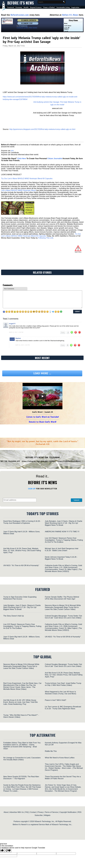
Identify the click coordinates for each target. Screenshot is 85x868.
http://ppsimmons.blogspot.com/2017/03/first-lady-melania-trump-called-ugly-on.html (42, 129)
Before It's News (21, 3)
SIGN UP (32, 489)
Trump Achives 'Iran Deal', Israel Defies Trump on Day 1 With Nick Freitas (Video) (63, 684)
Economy (19, 7)
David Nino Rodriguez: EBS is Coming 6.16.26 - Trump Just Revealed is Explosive (22, 522)
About (6, 812)
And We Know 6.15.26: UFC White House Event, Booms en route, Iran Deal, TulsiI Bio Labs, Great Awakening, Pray (20, 702)
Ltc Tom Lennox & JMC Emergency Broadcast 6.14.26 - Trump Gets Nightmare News (63, 708)
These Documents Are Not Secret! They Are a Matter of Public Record (63, 778)
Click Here (22, 159)
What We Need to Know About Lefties (60, 758)
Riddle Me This (51, 751)
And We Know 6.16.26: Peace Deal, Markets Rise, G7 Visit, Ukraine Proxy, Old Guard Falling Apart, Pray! (22, 550)
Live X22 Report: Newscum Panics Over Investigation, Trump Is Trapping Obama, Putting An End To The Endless (64, 540)
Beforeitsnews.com (20, 15)
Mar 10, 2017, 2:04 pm (23, 345)
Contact (33, 812)
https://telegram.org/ (31, 461)
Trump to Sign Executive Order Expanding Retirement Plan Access (20, 598)
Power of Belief (49, 7)
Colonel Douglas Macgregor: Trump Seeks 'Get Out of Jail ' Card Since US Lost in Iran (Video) (63, 617)
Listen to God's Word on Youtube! (43, 417)
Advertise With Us (17, 812)
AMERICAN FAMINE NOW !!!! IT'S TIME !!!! (62, 532)
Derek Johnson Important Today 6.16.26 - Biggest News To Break (61, 558)
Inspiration (75, 7)
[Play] (42, 396)
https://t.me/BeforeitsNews (69, 461)
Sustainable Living (63, 7)
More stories (33, 28)
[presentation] (54, 496)
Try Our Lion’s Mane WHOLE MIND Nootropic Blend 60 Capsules (27, 179)
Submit (76, 500)
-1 (68, 332)
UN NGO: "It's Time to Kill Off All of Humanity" (21, 565)
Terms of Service (51, 812)
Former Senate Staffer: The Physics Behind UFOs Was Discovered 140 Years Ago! (62, 598)
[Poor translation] (8, 851)
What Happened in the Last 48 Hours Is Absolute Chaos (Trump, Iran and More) (61, 693)
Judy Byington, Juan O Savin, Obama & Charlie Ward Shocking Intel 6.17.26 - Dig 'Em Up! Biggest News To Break (64, 523)
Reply (63, 332)
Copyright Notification (68, 812)
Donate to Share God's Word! (43, 422)
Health (26, 7)
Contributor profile (22, 28)
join (12, 151)
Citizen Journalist (55, 159)
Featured (11, 7)
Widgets (47, 815)
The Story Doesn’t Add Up (14, 616)
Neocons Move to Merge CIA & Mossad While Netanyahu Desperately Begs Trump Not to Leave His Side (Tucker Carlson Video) (63, 607)
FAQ (27, 812)
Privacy (41, 812)
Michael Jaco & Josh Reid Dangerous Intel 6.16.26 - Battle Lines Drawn (62, 550)
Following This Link (46, 238)
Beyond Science (36, 7)
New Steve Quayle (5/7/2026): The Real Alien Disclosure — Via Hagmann (21, 778)
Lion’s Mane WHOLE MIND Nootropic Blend (18, 190)
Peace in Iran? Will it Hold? (56, 700)
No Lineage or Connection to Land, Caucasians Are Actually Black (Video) (22, 759)
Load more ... (42, 373)
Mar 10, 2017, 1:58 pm (16, 332)
